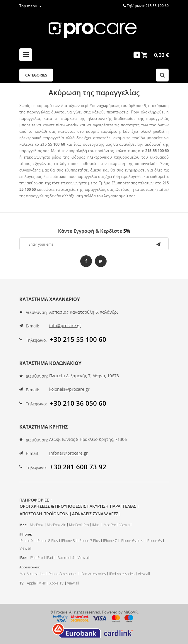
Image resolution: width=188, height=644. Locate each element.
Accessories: (30, 567)
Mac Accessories (32, 574)
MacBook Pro (79, 525)
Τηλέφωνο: (36, 340)
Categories (36, 75)
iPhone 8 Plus (47, 541)
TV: (22, 583)
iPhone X (26, 541)
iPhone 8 (68, 541)
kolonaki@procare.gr (69, 389)
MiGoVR (131, 612)
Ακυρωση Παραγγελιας (113, 506)
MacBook (37, 525)
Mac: (23, 525)
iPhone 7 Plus (89, 541)
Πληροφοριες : (35, 500)
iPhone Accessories (62, 574)
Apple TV (57, 583)
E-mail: (33, 326)
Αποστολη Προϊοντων (44, 514)
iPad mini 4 (65, 558)
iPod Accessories (122, 574)
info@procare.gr (65, 326)
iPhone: (26, 534)
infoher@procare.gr (69, 453)
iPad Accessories (93, 574)
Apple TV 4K (36, 583)
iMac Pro (109, 525)
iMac (96, 525)
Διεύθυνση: (37, 312)
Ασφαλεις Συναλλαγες (95, 514)
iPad (50, 558)
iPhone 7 (110, 541)
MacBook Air (56, 525)
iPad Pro (36, 558)
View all (125, 525)
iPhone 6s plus (132, 541)
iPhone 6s (154, 541)
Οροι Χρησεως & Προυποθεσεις (53, 506)
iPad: (23, 558)
